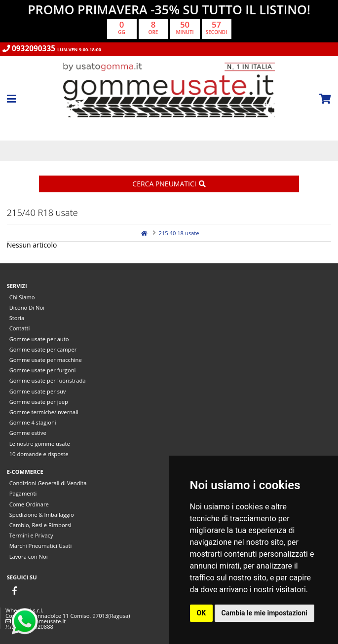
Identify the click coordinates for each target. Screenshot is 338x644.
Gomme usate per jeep (39, 402)
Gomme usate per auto (39, 339)
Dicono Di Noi (27, 307)
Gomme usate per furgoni (43, 370)
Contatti (20, 328)
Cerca (169, 184)
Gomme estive (28, 433)
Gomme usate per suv (38, 391)
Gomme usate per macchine (46, 360)
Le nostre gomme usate (40, 444)
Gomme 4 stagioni (33, 422)
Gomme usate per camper (43, 349)
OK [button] (202, 613)
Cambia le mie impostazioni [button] (264, 613)
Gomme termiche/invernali (44, 412)
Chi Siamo (22, 297)
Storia (17, 318)
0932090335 (34, 49)
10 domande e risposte (39, 454)
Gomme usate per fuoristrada (48, 380)
